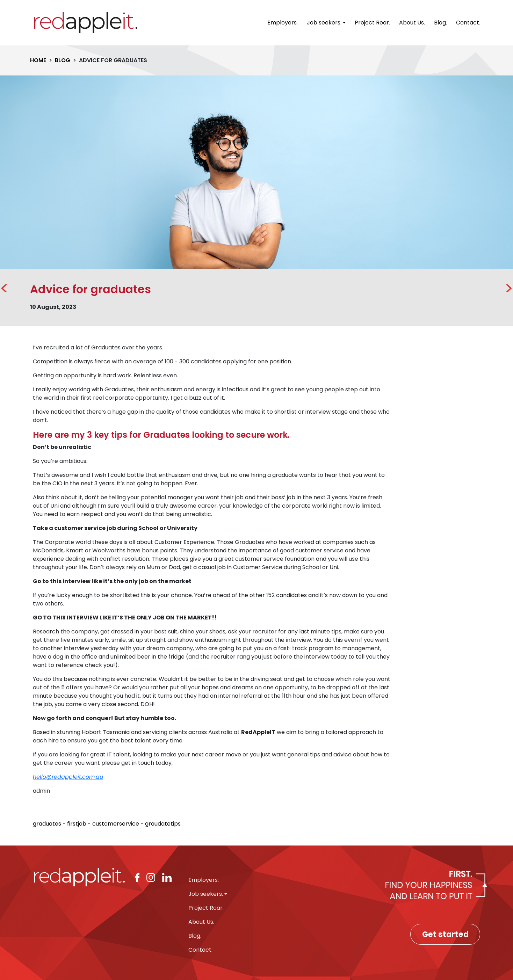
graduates (47, 824)
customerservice (116, 824)
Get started (445, 934)
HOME (38, 60)
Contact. (468, 23)
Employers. (283, 23)
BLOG (63, 60)
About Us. (412, 23)
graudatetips (163, 824)
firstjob (77, 824)
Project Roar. (372, 23)
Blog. (440, 23)
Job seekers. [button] (324, 23)
